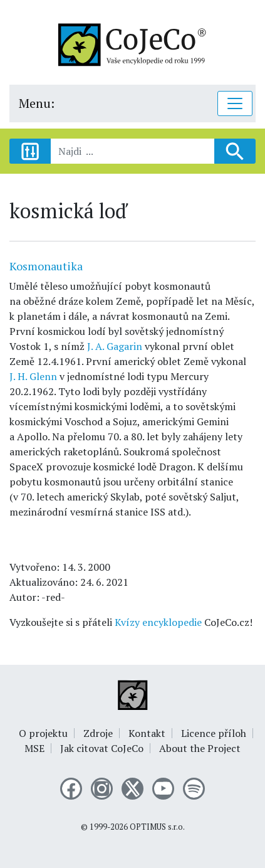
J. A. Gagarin (113, 346)
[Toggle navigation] (235, 103)
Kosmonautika (46, 266)
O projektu (43, 733)
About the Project (200, 748)
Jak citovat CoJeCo (102, 748)
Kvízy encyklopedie (158, 622)
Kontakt (147, 733)
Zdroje (98, 733)
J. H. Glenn (33, 376)
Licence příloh (214, 733)
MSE (34, 748)
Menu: (37, 103)
